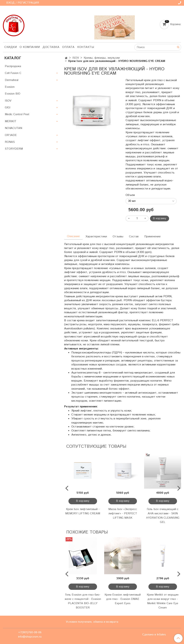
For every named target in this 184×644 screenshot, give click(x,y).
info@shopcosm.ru (30, 637)
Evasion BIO (13, 94)
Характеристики (96, 237)
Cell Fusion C (13, 73)
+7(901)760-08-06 (30, 632)
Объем (130, 195)
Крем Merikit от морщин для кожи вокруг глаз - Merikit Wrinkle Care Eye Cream (163, 601)
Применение (152, 237)
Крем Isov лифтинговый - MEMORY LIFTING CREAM (83, 511)
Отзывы (118, 237)
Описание (73, 236)
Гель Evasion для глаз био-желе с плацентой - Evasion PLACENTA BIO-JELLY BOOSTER (83, 601)
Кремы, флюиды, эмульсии (102, 58)
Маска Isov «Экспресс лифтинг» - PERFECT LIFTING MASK (123, 513)
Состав (134, 237)
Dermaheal (12, 80)
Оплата (68, 47)
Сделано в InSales (154, 635)
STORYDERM (14, 149)
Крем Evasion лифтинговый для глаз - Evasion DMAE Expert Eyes (123, 599)
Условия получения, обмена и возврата (92, 622)
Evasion (10, 87)
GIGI (8, 108)
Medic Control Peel (17, 114)
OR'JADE (11, 135)
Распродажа (13, 66)
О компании (30, 47)
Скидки (11, 47)
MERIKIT (11, 121)
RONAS (10, 142)
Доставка (51, 47)
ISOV (76, 58)
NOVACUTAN (13, 128)
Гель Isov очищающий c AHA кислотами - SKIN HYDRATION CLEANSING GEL (163, 516)
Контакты (86, 47)
